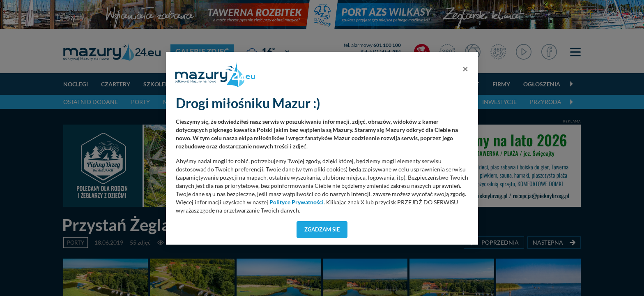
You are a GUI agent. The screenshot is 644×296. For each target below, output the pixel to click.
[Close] (465, 69)
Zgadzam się (322, 229)
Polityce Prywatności (297, 202)
